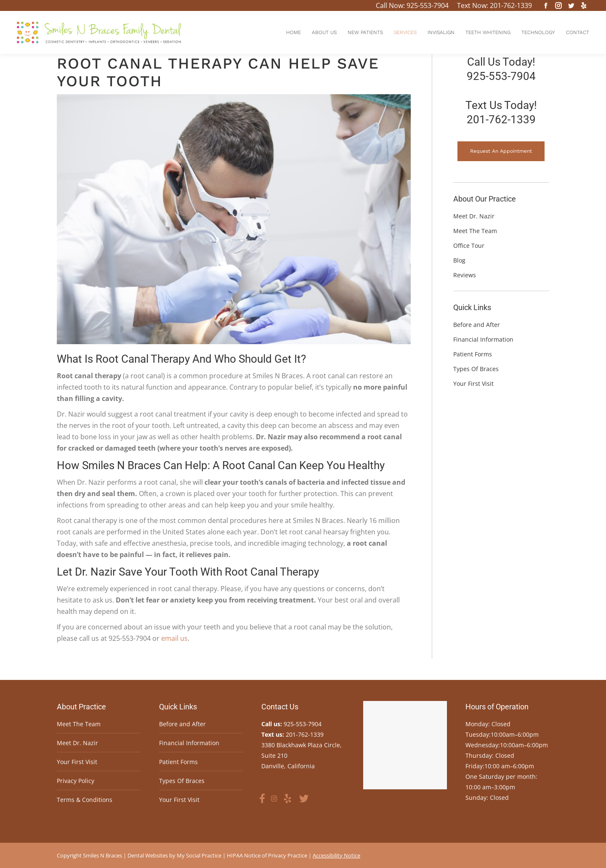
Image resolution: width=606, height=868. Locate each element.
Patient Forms (178, 762)
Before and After (182, 724)
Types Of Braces (182, 781)
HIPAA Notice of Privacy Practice (267, 855)
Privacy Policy (76, 781)
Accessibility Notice (336, 855)
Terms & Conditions (85, 800)
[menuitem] (294, 32)
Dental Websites (148, 855)
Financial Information (189, 743)
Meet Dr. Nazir (77, 743)
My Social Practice (198, 855)
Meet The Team (79, 724)
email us (174, 638)
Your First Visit (77, 762)
